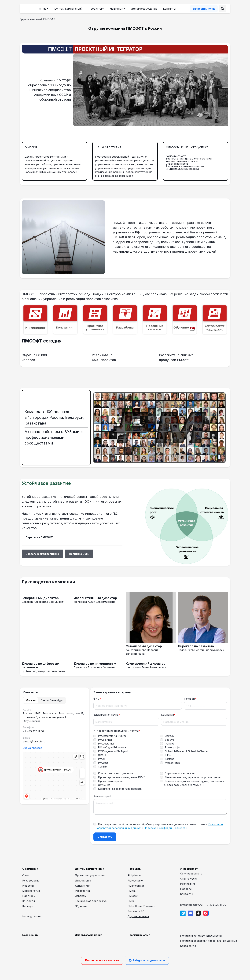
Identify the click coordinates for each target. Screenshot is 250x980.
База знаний (30, 935)
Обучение (81, 906)
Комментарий (102, 796)
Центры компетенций (68, 9)
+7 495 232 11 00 (216, 905)
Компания (168, 715)
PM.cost (132, 896)
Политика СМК (79, 554)
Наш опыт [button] (116, 9)
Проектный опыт (139, 935)
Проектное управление (90, 875)
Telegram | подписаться (147, 960)
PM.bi (131, 901)
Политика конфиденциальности (201, 936)
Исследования (32, 916)
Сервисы (81, 896)
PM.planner (135, 875)
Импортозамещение (144, 9)
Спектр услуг (189, 879)
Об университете (191, 874)
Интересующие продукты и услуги (117, 731)
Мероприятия (31, 891)
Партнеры (29, 896)
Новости (28, 886)
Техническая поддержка (91, 901)
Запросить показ (204, 9)
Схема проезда (33, 748)
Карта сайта (188, 946)
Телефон (190, 699)
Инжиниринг (83, 881)
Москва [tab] (31, 700)
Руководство (31, 881)
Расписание (188, 884)
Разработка (82, 891)
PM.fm (132, 891)
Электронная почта (107, 715)
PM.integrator (136, 886)
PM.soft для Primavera (141, 906)
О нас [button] (43, 9)
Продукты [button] (95, 9)
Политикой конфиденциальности (165, 828)
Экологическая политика (42, 554)
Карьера (28, 906)
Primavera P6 (136, 911)
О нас (26, 875)
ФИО (97, 699)
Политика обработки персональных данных (209, 941)
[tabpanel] (54, 754)
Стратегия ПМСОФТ (39, 537)
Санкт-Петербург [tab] (52, 700)
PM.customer (136, 881)
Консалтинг (82, 886)
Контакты (169, 9)
